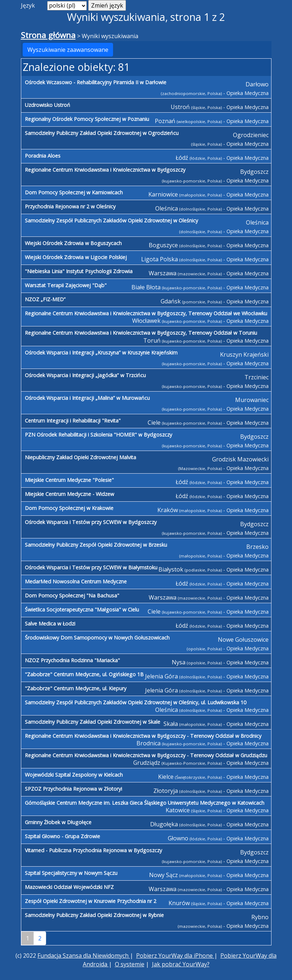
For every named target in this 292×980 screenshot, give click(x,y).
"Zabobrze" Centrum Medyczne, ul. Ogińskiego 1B (84, 674)
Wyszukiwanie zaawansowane (68, 50)
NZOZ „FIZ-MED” (45, 299)
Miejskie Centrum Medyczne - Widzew (69, 494)
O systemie (130, 964)
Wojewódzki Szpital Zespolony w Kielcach (74, 775)
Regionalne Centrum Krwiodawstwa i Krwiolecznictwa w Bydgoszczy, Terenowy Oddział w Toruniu (141, 333)
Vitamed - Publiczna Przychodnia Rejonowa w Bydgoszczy (93, 850)
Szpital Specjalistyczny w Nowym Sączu (71, 873)
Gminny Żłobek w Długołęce (58, 822)
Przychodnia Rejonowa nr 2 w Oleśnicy (70, 206)
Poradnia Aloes (43, 156)
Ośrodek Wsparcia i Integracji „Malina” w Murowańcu (87, 398)
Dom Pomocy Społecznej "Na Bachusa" (72, 595)
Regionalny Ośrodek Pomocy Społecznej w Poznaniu (87, 119)
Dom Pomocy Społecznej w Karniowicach (74, 192)
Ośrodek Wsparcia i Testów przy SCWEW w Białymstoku (91, 567)
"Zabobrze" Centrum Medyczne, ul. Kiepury (76, 688)
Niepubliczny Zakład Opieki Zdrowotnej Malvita (80, 457)
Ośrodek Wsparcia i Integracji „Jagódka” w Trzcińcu (85, 375)
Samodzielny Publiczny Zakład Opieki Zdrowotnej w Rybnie (94, 915)
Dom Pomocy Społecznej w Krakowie (69, 508)
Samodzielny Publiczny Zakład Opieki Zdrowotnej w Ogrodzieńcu (102, 133)
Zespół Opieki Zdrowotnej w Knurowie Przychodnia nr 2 (91, 901)
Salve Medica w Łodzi (50, 624)
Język (28, 5)
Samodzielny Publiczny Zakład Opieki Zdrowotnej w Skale (93, 722)
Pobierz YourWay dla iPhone (175, 956)
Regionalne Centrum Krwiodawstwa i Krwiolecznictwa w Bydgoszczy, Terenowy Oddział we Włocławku (146, 313)
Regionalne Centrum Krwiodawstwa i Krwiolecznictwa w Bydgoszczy (105, 170)
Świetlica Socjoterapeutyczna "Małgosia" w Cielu (82, 609)
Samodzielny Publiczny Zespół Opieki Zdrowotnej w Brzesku (96, 545)
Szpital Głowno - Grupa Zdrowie (62, 836)
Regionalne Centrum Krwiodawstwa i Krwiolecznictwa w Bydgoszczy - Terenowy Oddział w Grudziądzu (146, 755)
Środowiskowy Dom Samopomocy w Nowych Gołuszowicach (97, 638)
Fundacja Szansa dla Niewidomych (84, 956)
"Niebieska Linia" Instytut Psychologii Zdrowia (79, 271)
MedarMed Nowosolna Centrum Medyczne (76, 581)
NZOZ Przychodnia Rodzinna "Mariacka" (72, 660)
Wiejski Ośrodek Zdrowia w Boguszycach (73, 243)
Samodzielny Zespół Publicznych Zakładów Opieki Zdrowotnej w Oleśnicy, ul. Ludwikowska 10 (136, 702)
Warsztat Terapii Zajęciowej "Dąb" (66, 285)
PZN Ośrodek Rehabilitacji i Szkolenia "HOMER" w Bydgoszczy (98, 435)
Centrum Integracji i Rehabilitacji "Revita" (73, 421)
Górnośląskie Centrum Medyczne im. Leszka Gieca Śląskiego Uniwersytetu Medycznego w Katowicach (145, 803)
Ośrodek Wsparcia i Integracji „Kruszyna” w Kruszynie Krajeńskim (101, 353)
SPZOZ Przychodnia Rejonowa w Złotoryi (73, 789)
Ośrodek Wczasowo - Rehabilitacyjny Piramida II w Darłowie (96, 82)
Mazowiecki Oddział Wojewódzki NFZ (69, 887)
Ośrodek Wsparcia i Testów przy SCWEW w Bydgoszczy (91, 522)
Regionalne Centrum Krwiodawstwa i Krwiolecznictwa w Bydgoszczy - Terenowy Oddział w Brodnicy (143, 736)
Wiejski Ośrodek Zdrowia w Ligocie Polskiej (76, 257)
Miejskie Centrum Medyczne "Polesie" (69, 480)
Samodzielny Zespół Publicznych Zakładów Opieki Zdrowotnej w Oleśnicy (111, 220)
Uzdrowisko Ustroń (48, 105)
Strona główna (48, 35)
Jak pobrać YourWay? (181, 964)
